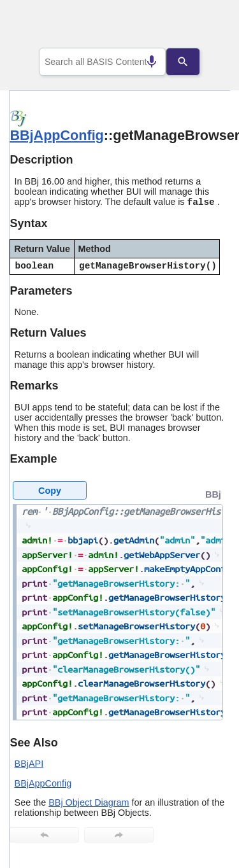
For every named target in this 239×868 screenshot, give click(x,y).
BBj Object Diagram (89, 802)
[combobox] (103, 62)
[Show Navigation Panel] (204, 26)
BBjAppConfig (56, 135)
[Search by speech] (142, 62)
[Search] (192, 62)
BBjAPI (29, 764)
